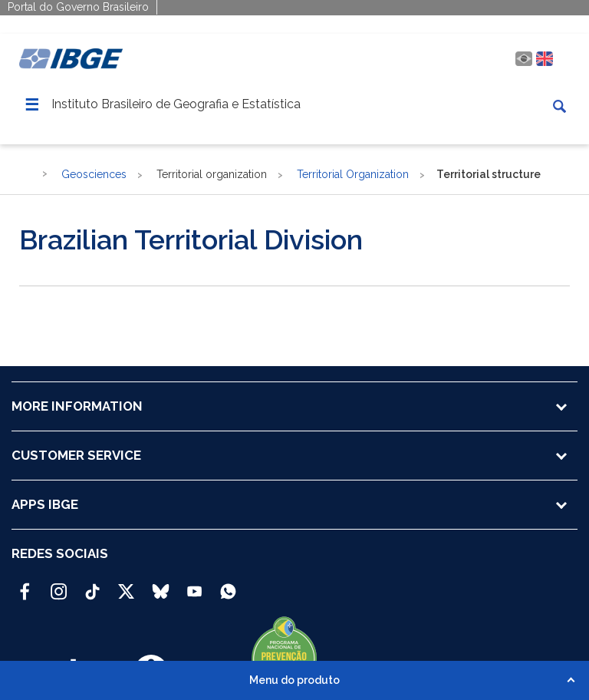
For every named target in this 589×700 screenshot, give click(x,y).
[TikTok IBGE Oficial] (92, 585)
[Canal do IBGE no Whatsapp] (228, 585)
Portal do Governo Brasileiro (78, 7)
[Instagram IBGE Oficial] (59, 585)
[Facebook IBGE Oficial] (25, 585)
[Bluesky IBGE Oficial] (161, 585)
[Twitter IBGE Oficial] (126, 591)
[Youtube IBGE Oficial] (194, 585)
